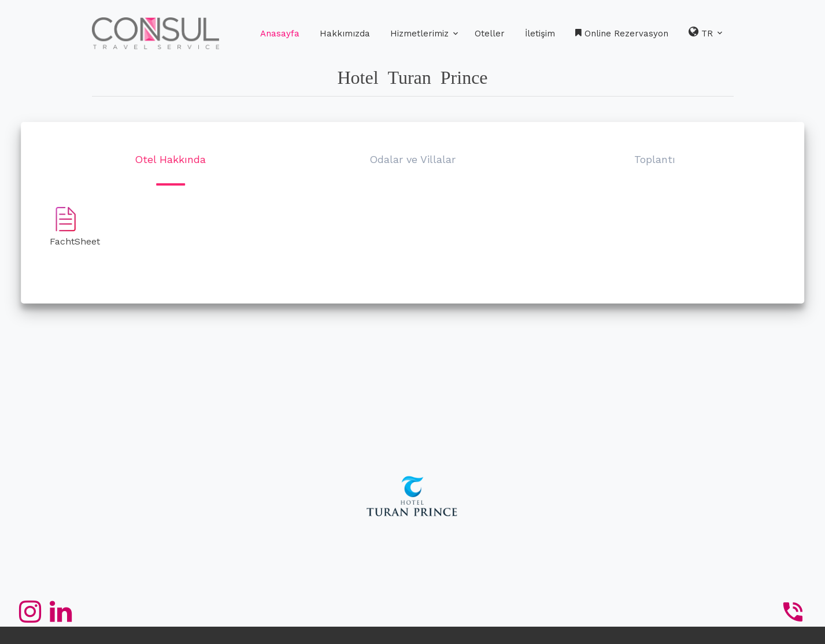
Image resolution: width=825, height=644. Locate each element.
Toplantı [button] (655, 159)
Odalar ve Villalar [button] (412, 159)
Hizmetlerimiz (419, 34)
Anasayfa (280, 34)
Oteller (490, 34)
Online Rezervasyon (622, 34)
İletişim (540, 34)
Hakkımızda (345, 34)
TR (706, 32)
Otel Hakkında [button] (170, 159)
